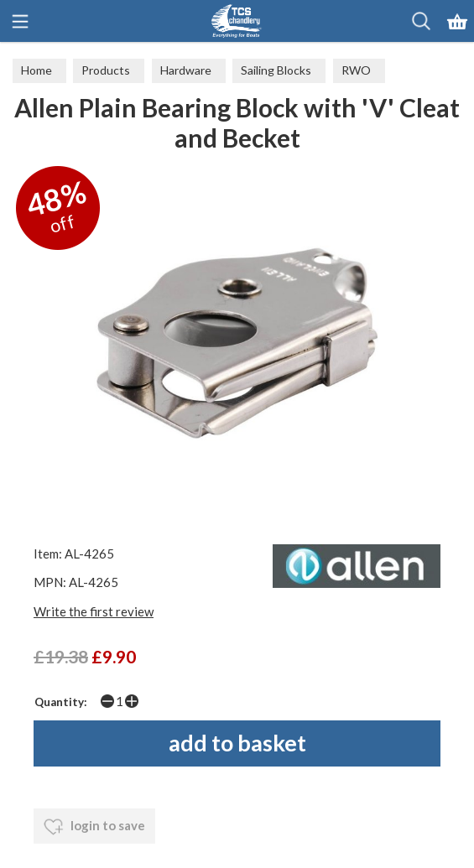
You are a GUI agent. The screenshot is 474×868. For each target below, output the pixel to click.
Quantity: (61, 702)
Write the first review (94, 611)
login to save (94, 827)
